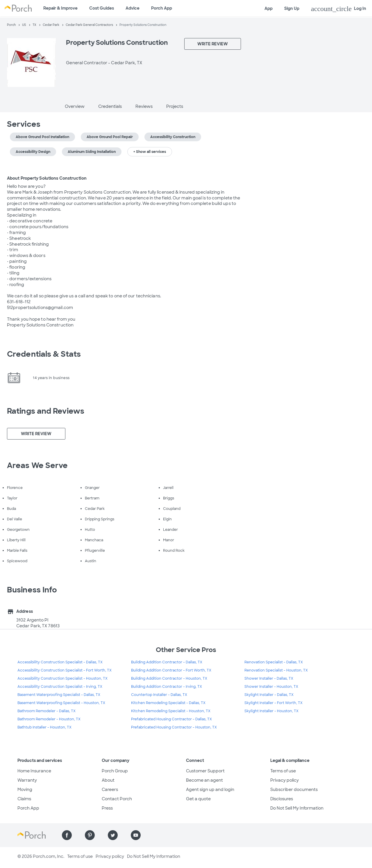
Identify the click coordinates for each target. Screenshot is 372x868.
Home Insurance (34, 771)
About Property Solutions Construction (47, 178)
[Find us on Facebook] (67, 835)
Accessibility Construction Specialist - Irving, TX (60, 687)
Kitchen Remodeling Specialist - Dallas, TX (168, 703)
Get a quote (198, 799)
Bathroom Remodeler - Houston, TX (49, 719)
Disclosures (282, 799)
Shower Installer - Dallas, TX (269, 678)
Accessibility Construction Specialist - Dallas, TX (60, 662)
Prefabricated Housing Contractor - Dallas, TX (171, 719)
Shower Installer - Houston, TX (271, 687)
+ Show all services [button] (150, 152)
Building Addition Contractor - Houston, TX (169, 678)
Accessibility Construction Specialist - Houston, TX (62, 678)
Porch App (162, 8)
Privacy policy (285, 780)
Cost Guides (102, 8)
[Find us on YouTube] (136, 835)
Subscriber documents (294, 790)
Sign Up (292, 8)
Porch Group (115, 771)
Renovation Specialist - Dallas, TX (274, 662)
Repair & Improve (60, 8)
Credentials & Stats (44, 354)
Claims (24, 799)
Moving (25, 790)
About (108, 780)
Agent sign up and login (210, 790)
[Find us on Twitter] (113, 835)
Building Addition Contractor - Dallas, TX (167, 662)
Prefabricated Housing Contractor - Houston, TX (174, 727)
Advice (133, 8)
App (269, 8)
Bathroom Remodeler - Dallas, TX (46, 711)
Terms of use (283, 771)
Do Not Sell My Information (297, 808)
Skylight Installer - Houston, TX (271, 711)
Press (107, 808)
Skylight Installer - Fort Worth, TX (273, 703)
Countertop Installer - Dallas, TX (159, 695)
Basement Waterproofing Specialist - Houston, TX (61, 703)
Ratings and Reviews (46, 411)
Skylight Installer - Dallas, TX (269, 695)
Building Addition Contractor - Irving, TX (167, 687)
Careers (110, 790)
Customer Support (205, 771)
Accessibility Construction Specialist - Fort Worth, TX (65, 670)
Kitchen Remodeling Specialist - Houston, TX (171, 711)
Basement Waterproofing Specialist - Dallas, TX (59, 695)
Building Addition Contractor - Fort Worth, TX (171, 670)
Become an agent (204, 780)
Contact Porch (117, 799)
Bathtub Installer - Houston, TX (44, 727)
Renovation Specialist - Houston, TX (276, 670)
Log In (339, 9)
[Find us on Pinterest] (90, 835)
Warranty (27, 780)
